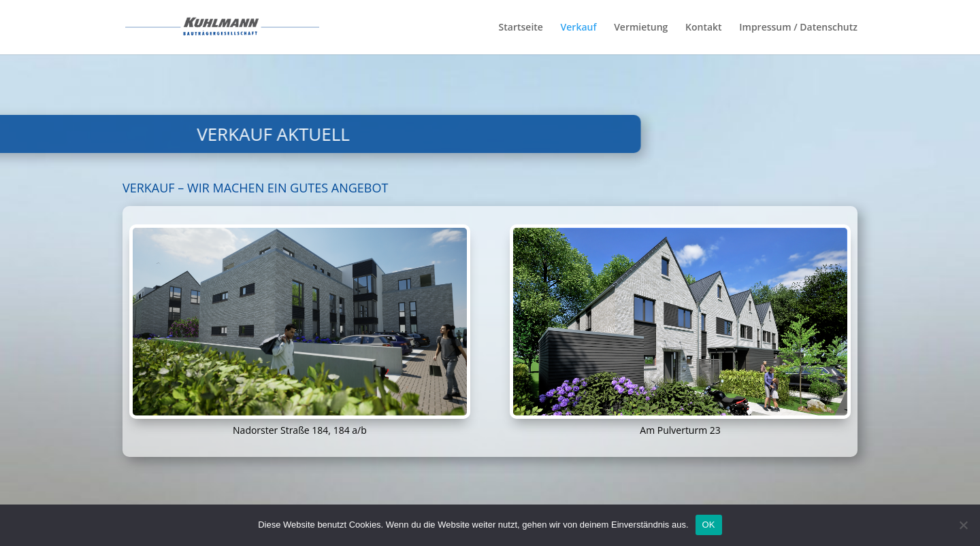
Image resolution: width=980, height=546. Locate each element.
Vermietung (641, 28)
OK (709, 525)
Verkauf (579, 28)
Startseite (521, 28)
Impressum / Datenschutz (798, 28)
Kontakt (704, 28)
